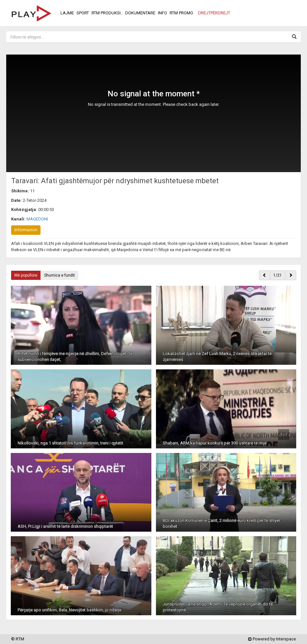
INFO (162, 13)
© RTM (18, 639)
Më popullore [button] (26, 275)
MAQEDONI (37, 219)
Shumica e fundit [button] (60, 275)
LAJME (67, 13)
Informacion (26, 230)
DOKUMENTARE (140, 13)
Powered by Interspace (272, 639)
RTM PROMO (181, 13)
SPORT (83, 13)
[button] (214, 13)
